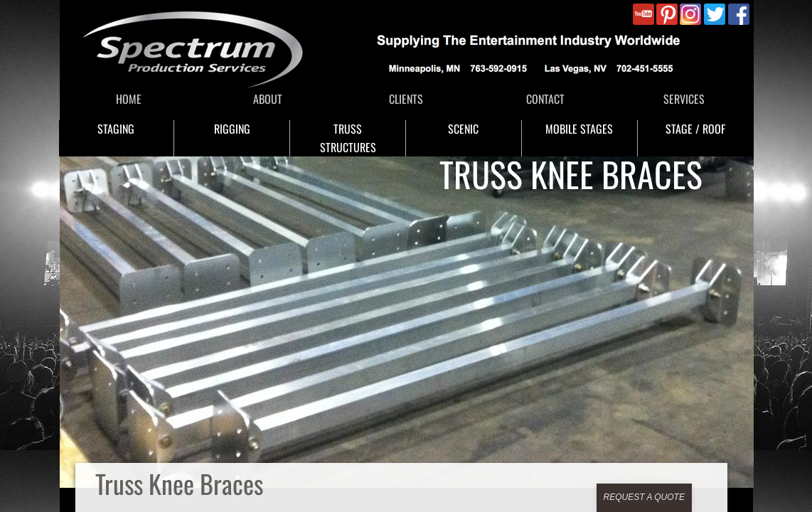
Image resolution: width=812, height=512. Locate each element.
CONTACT (545, 99)
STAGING (116, 129)
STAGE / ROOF (695, 129)
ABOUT (268, 99)
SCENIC (463, 129)
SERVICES (684, 99)
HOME (129, 99)
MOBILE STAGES (579, 129)
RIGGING (232, 129)
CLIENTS (406, 99)
